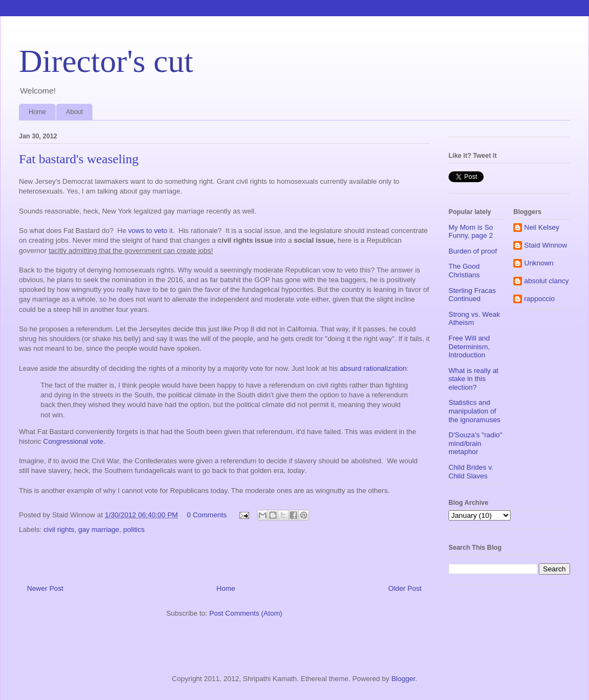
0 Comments (207, 515)
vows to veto (148, 231)
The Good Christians (464, 271)
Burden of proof (473, 251)
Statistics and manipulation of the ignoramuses (474, 411)
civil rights (59, 529)
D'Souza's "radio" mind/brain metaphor (475, 443)
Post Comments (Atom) (246, 613)
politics (134, 529)
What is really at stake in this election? (473, 379)
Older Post (405, 588)
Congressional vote (73, 441)
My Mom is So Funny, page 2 (471, 232)
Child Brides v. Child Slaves (471, 472)
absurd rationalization (373, 368)
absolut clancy (546, 281)
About (74, 112)
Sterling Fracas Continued (472, 295)
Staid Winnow (546, 245)
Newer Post (45, 588)
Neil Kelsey (542, 227)
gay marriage (99, 529)
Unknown (539, 263)
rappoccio (539, 299)
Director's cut (106, 61)
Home (37, 112)
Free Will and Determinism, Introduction (469, 346)
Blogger (403, 679)
